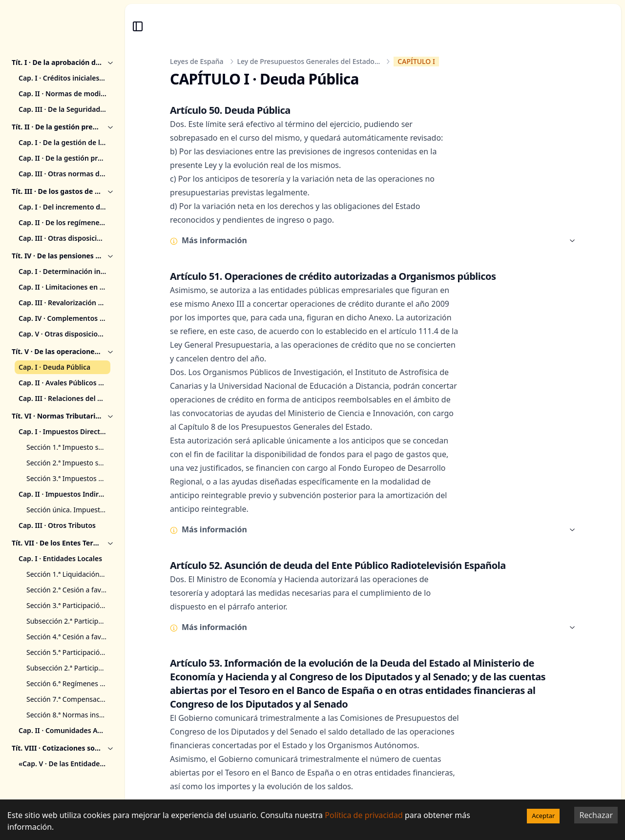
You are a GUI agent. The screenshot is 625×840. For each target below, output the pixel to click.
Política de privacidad (364, 815)
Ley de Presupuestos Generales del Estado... (309, 61)
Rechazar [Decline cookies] (596, 815)
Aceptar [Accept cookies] (543, 816)
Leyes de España (197, 61)
